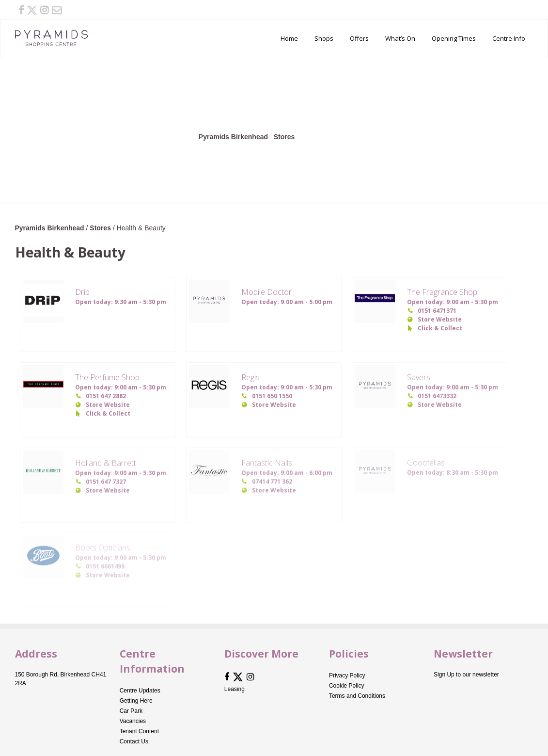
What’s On (400, 38)
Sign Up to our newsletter (466, 675)
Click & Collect (440, 328)
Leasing (235, 689)
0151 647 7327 (106, 481)
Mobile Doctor (266, 292)
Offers (359, 38)
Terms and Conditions (357, 696)
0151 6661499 (105, 566)
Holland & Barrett (106, 462)
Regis (251, 377)
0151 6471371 (437, 311)
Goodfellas (426, 462)
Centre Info (509, 38)
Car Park (131, 711)
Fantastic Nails (267, 462)
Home (289, 38)
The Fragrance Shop (442, 292)
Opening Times (454, 38)
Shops (324, 38)
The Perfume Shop (107, 377)
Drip (82, 292)
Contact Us (134, 741)
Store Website (440, 319)
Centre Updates (140, 691)
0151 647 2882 (106, 396)
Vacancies (133, 721)
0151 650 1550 (272, 396)
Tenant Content (139, 731)
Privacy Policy (347, 676)
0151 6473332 (437, 396)
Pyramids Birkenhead (51, 38)
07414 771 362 (272, 481)
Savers (419, 377)
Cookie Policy (347, 686)
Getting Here (136, 701)
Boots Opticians (103, 547)
